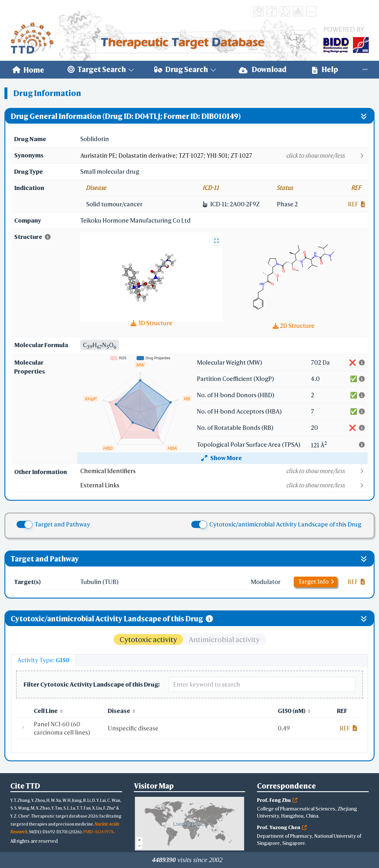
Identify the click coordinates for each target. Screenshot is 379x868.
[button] (224, 156)
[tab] (44, 660)
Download (263, 70)
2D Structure (294, 326)
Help (325, 70)
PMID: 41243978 (98, 832)
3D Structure (151, 323)
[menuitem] (28, 70)
